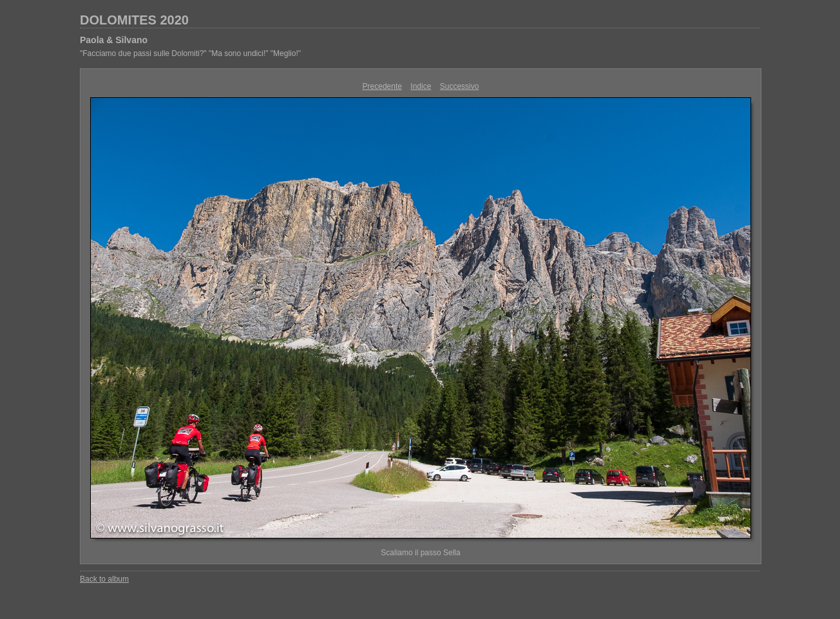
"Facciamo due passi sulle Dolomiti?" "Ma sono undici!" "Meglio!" (190, 53)
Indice (421, 86)
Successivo (460, 86)
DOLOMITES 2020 (134, 20)
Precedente (382, 86)
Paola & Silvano (114, 40)
